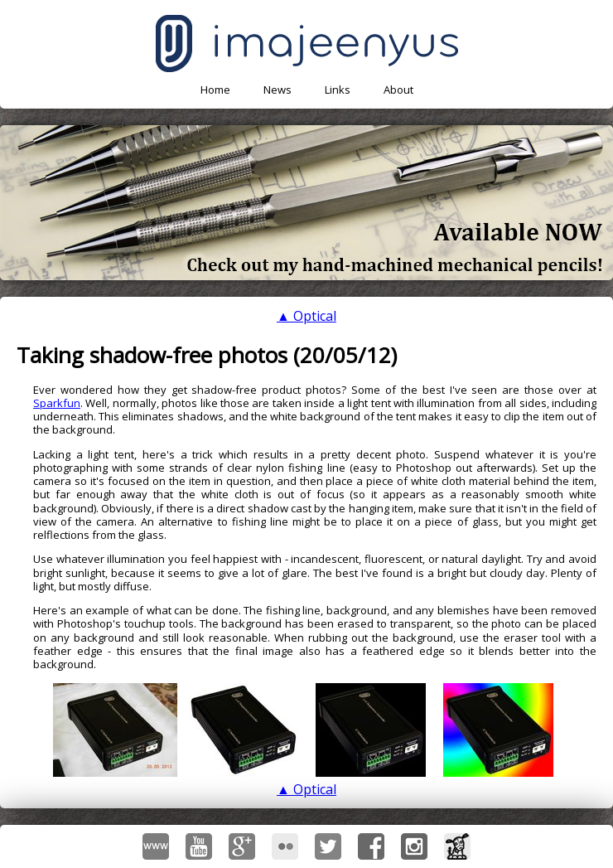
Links (338, 90)
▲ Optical (306, 316)
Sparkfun (57, 403)
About (398, 90)
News (278, 90)
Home (215, 90)
